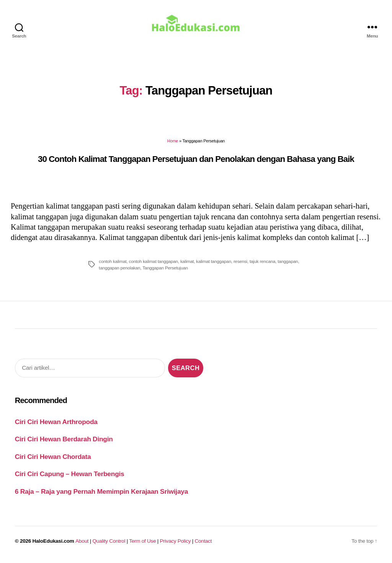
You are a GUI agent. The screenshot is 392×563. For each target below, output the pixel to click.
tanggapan (288, 263)
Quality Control (109, 543)
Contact (203, 543)
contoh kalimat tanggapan (154, 263)
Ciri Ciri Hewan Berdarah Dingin (64, 441)
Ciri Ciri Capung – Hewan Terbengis (70, 475)
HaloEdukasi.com (53, 543)
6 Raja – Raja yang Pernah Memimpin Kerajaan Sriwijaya (101, 493)
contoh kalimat (113, 263)
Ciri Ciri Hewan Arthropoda (56, 423)
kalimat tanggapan (214, 263)
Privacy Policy (176, 543)
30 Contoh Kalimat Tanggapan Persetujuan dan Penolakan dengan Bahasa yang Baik (196, 161)
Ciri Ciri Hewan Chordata (53, 458)
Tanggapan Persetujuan (165, 269)
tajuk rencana (262, 263)
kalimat (187, 263)
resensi (240, 263)
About (82, 543)
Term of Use (142, 543)
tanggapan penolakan (119, 269)
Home (173, 143)
